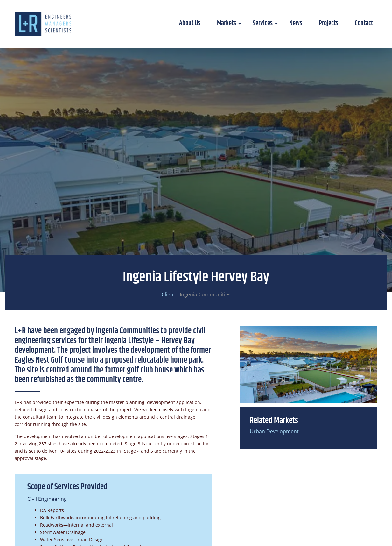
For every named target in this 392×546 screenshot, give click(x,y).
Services (265, 23)
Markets (229, 23)
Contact (364, 23)
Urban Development (274, 431)
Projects (329, 23)
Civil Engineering (47, 499)
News (296, 23)
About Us (190, 23)
